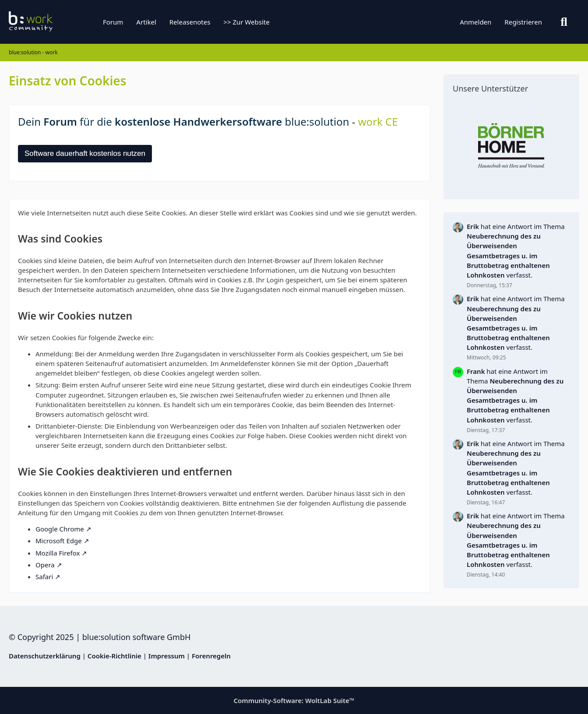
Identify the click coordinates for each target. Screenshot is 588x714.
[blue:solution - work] (63, 22)
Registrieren (523, 22)
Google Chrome (60, 529)
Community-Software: (294, 700)
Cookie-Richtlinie (114, 656)
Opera (45, 565)
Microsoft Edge (59, 541)
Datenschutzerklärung (45, 656)
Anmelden (475, 22)
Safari (44, 577)
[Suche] (564, 22)
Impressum (167, 656)
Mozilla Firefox (58, 553)
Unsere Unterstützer (490, 88)
